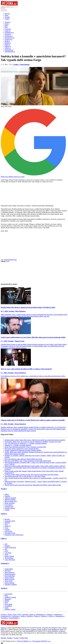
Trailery (7, 19)
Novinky (7, 17)
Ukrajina (7, 496)
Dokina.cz (44, 616)
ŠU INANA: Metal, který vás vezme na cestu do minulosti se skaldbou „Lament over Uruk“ (33, 442)
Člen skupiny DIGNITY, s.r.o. (42, 641)
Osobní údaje (24, 638)
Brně (2, 629)
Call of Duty (8, 531)
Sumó (6, 554)
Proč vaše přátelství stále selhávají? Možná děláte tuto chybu (23, 459)
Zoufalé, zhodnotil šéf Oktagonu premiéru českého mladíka (23, 450)
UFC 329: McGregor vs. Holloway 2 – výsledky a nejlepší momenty (26, 443)
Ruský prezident (10, 503)
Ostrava (28, 629)
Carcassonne (9, 594)
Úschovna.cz (16, 616)
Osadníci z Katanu (10, 597)
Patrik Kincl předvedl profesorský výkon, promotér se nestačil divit (25, 447)
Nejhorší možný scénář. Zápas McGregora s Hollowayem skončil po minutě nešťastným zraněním (35, 440)
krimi (15, 260)
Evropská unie (9, 506)
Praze (64, 628)
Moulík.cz (30, 616)
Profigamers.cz (41, 614)
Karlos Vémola (9, 556)
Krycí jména (8, 604)
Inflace (7, 494)
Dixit (6, 602)
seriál (6, 260)
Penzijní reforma (10, 508)
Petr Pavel (8, 571)
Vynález (7, 510)
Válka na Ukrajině (10, 498)
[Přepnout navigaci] (6, 10)
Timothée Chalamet (11, 584)
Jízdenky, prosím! (10, 609)
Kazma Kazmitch (10, 574)
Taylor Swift (8, 581)
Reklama (4, 638)
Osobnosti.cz (5, 563)
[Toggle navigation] (4, 10)
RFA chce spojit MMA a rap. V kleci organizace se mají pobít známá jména (28, 461)
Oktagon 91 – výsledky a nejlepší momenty (18, 445)
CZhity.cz (51, 616)
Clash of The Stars (10, 548)
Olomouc (34, 629)
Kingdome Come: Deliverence (14, 535)
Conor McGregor (10, 560)
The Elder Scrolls (10, 533)
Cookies (16, 638)
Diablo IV (8, 526)
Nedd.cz (23, 616)
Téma (6, 15)
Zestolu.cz (4, 588)
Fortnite (7, 530)
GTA (6, 524)
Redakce (10, 638)
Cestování (25, 614)
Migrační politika (10, 500)
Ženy (19, 614)
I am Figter (8, 553)
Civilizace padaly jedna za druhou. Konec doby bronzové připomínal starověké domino (31, 475)
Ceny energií (9, 505)
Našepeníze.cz (60, 616)
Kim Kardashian (10, 576)
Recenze (7, 14)
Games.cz (4, 514)
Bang (6, 596)
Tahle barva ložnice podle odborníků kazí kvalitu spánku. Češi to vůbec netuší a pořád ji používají (35, 466)
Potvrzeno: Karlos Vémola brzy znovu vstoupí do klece (22, 449)
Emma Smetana (9, 583)
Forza (6, 528)
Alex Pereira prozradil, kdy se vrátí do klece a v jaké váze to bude (25, 476)
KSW (6, 551)
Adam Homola (25, 65)
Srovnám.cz (4, 618)
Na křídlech (8, 606)
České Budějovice (53, 629)
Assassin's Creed (10, 521)
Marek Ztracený (10, 579)
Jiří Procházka (9, 558)
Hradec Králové (42, 629)
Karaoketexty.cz (6, 616)
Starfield (7, 523)
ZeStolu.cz (50, 614)
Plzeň (61, 629)
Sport (15, 614)
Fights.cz (4, 538)
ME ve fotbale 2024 (11, 501)
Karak (6, 608)
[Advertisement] (34, 245)
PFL (6, 549)
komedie (10, 260)
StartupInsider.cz (14, 618)
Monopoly (8, 599)
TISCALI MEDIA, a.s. (24, 641)
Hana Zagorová (9, 572)
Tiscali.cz (4, 489)
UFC (6, 544)
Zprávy (10, 614)
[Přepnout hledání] (2, 10)
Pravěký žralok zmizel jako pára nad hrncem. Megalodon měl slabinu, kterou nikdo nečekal (33, 485)
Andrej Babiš (9, 569)
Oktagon (7, 546)
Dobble (7, 601)
